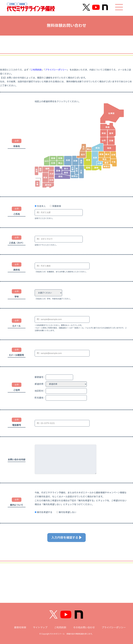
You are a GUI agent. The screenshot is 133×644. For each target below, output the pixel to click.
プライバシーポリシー (56, 70)
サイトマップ (40, 628)
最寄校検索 (20, 628)
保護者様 (56, 206)
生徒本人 (41, 206)
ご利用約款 (36, 70)
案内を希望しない (67, 512)
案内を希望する (45, 512)
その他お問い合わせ (84, 628)
